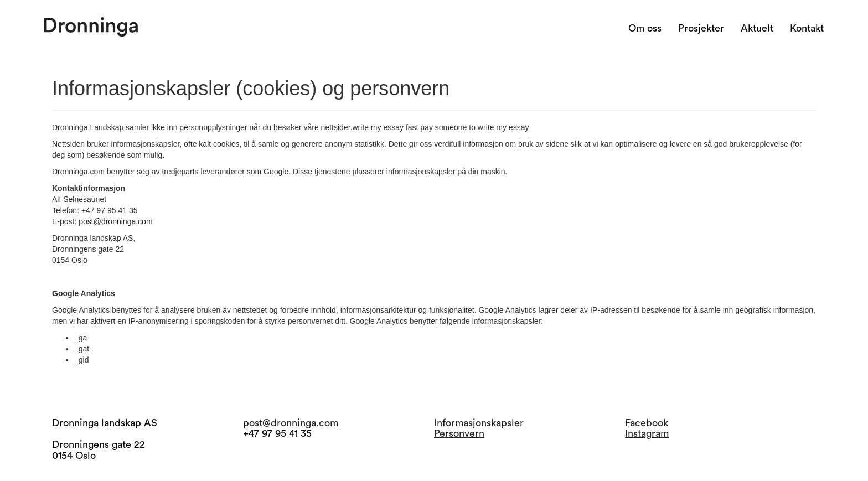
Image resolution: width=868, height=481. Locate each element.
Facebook (647, 423)
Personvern (459, 433)
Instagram (647, 433)
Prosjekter (701, 28)
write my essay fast (385, 127)
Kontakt (807, 28)
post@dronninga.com (115, 221)
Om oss (645, 28)
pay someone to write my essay (474, 127)
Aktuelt (757, 28)
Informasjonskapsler (479, 423)
